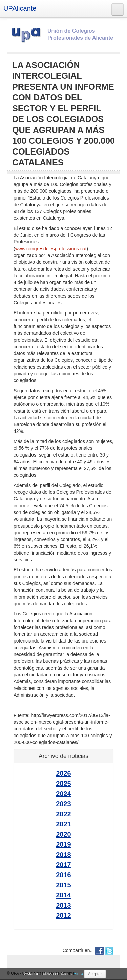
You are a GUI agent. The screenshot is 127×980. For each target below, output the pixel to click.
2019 (63, 844)
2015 (63, 885)
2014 (63, 895)
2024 (63, 794)
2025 (63, 784)
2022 (63, 814)
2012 (63, 915)
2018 (63, 855)
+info (79, 974)
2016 (63, 875)
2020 (63, 834)
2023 (63, 804)
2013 (63, 905)
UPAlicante (20, 8)
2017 (63, 865)
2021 (63, 824)
